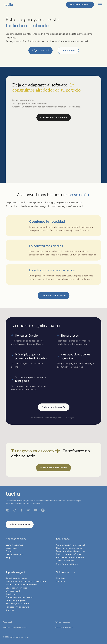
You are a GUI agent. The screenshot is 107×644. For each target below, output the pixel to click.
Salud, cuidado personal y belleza (21, 585)
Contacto (61, 581)
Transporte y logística (16, 600)
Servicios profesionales (16, 578)
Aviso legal (7, 622)
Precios (9, 551)
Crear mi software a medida (69, 548)
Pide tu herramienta (80, 4)
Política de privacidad (64, 627)
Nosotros (60, 578)
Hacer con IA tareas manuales (70, 557)
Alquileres (10, 594)
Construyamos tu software (54, 117)
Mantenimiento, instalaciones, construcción (26, 581)
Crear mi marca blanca (67, 564)
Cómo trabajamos (14, 545)
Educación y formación (17, 588)
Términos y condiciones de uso (15, 627)
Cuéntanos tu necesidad (54, 295)
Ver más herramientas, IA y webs (71, 545)
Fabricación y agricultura (17, 607)
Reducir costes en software (69, 554)
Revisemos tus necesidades (53, 468)
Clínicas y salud (13, 591)
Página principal (40, 50)
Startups (10, 610)
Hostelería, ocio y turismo (18, 604)
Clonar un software (65, 561)
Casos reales (11, 548)
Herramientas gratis (15, 554)
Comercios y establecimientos (19, 597)
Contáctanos (68, 50)
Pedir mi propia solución (54, 407)
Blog (8, 557)
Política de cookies (62, 622)
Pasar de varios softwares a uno (71, 551)
